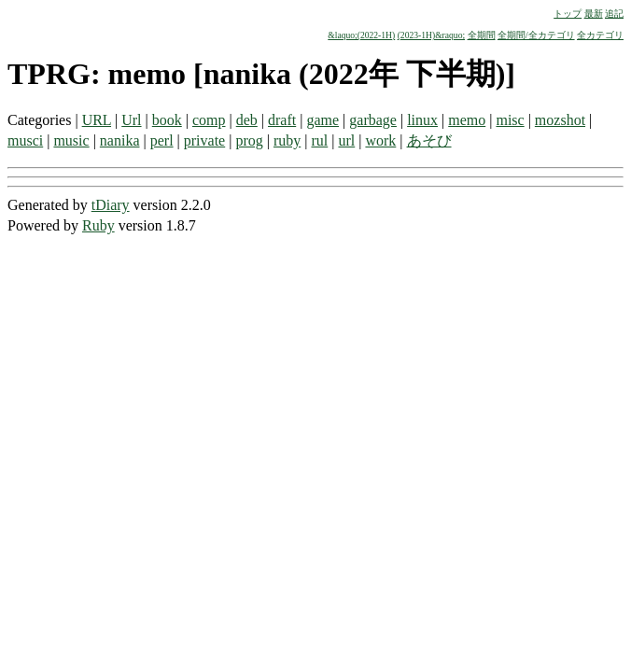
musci (25, 140)
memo (467, 120)
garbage (373, 120)
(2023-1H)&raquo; (431, 35)
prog (249, 140)
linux (422, 120)
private (204, 140)
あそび (429, 140)
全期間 (482, 35)
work (380, 140)
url (346, 140)
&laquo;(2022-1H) (361, 35)
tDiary (111, 205)
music (71, 140)
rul (319, 140)
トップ (568, 14)
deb (247, 120)
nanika (120, 140)
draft (282, 120)
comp (209, 120)
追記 (614, 14)
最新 (594, 14)
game (323, 120)
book (167, 120)
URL (97, 120)
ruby (287, 140)
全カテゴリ (600, 35)
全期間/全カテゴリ (536, 35)
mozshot (560, 120)
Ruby (98, 225)
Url (131, 120)
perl (162, 140)
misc (510, 120)
